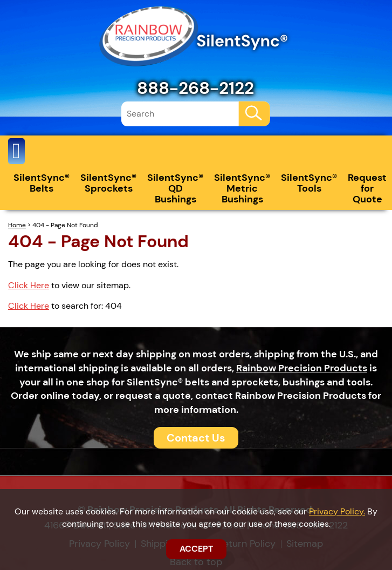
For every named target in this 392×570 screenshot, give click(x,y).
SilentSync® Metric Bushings (242, 188)
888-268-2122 (195, 88)
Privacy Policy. (337, 511)
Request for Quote (367, 188)
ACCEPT (196, 549)
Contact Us (196, 438)
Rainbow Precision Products (302, 368)
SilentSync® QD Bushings (175, 188)
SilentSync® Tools (309, 183)
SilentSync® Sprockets (108, 183)
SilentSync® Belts (42, 183)
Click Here (29, 285)
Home (17, 225)
